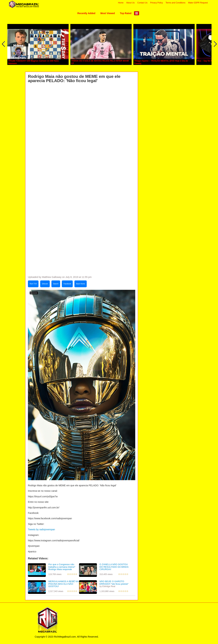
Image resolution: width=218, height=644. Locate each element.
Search (56, 284)
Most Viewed (108, 13)
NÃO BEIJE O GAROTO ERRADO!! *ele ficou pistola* (114, 583)
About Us (130, 3)
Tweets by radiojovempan (41, 529)
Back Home (81, 284)
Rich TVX (33, 284)
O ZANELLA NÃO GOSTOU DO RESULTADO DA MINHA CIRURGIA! (114, 567)
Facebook (67, 284)
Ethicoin (45, 284)
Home (121, 3)
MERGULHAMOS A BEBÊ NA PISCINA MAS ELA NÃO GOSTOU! (63, 584)
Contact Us (142, 3)
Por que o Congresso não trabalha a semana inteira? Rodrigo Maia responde (62, 567)
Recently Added (86, 13)
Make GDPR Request (198, 3)
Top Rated (126, 13)
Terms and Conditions (175, 3)
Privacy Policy (157, 3)
